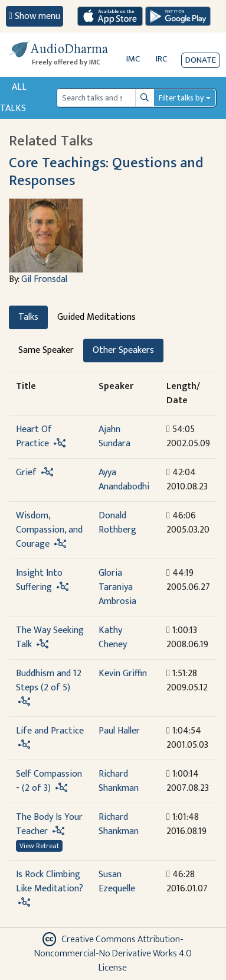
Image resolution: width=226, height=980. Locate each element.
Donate (201, 60)
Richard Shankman (119, 781)
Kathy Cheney (113, 637)
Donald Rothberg (117, 523)
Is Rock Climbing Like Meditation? (50, 882)
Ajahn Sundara (114, 437)
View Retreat (39, 846)
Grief (26, 473)
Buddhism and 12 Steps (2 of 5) (49, 681)
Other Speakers (123, 350)
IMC (133, 59)
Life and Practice (50, 731)
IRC (161, 59)
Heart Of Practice (34, 437)
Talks (28, 317)
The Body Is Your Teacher (49, 824)
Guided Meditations (96, 317)
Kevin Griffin (123, 674)
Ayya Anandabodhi (124, 480)
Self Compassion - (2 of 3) (49, 781)
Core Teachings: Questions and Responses (106, 172)
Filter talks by (181, 98)
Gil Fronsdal (44, 279)
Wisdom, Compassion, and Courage (49, 530)
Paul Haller (119, 731)
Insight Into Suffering (39, 580)
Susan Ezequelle (117, 882)
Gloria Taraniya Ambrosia (117, 587)
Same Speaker (46, 350)
